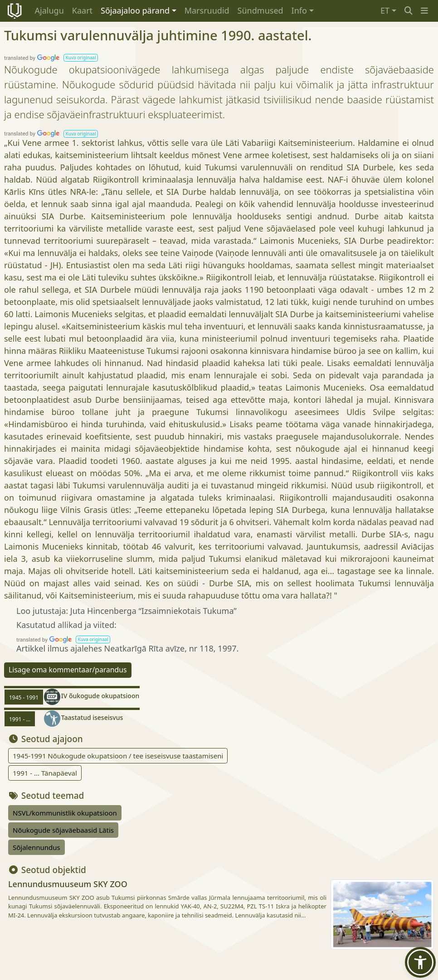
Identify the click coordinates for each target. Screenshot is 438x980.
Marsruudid (207, 10)
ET (385, 10)
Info (299, 10)
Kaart (82, 10)
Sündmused (260, 10)
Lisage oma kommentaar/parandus (68, 670)
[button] (424, 11)
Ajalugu (49, 10)
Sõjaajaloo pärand (135, 10)
